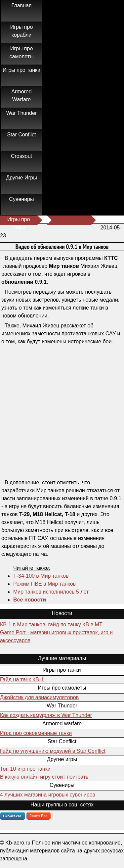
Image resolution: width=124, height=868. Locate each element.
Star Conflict (21, 135)
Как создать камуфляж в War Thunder (46, 715)
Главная (22, 5)
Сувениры (22, 199)
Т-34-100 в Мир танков (41, 576)
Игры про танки (21, 70)
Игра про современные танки (36, 733)
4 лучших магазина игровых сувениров (48, 795)
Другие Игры (21, 178)
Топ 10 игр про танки (25, 769)
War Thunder (21, 113)
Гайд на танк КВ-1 (22, 679)
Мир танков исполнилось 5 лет (51, 592)
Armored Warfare (21, 96)
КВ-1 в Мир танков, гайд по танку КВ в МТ (51, 625)
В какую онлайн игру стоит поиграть (44, 777)
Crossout (21, 156)
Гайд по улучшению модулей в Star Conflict (53, 751)
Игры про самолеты (22, 52)
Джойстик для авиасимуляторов (39, 697)
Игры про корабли (22, 31)
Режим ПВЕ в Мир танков (44, 584)
